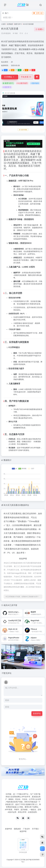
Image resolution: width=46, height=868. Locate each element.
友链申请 (8, 829)
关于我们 (35, 829)
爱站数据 (22, 521)
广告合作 (26, 829)
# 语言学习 (7, 87)
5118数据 (10, 521)
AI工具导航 (22, 860)
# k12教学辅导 (22, 83)
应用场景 (10, 24)
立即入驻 (38, 13)
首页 (4, 24)
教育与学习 (18, 24)
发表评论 (37, 713)
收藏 (39, 29)
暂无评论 (8, 673)
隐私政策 (17, 829)
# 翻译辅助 (35, 83)
